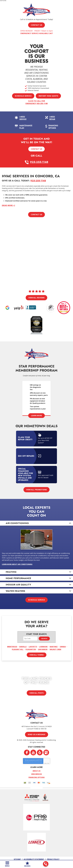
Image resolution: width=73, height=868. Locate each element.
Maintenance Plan (26, 126)
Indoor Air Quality (18, 580)
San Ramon (43, 645)
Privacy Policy (31, 756)
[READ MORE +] (8, 204)
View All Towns (37, 650)
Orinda (63, 642)
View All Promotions (36, 486)
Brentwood (12, 642)
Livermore (43, 642)
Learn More (36, 413)
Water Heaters (15, 587)
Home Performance (18, 574)
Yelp (40, 747)
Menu (7, 866)
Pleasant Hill (18, 645)
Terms (48, 758)
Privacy (45, 758)
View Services (36, 768)
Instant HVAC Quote (48, 95)
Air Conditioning (17, 520)
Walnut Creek (55, 645)
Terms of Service (37, 756)
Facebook (27, 747)
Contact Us (36, 149)
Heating (11, 568)
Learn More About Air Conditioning (17, 560)
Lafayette (33, 642)
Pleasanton (31, 645)
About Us (36, 765)
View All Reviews (36, 296)
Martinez (54, 642)
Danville (23, 642)
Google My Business (46, 747)
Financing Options (53, 126)
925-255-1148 (46, 864)
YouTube (33, 747)
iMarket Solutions (26, 857)
